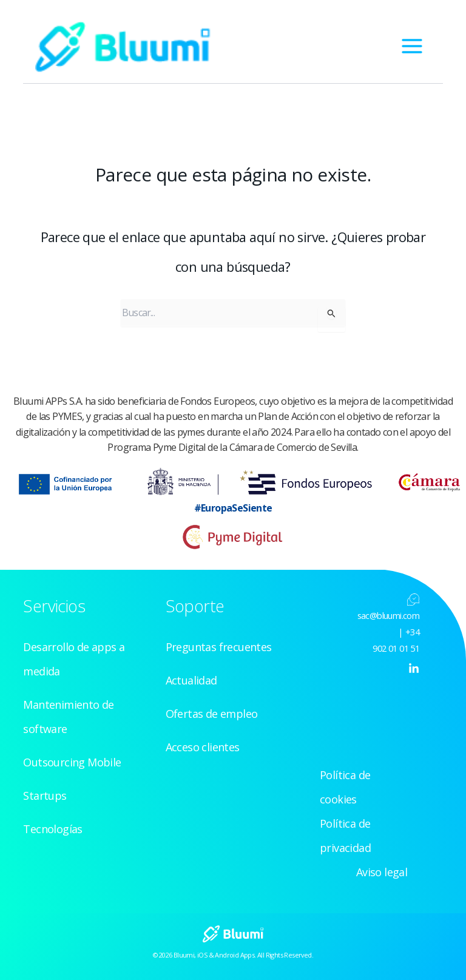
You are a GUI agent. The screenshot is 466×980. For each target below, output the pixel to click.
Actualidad (191, 680)
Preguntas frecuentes (219, 647)
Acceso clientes (203, 747)
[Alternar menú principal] (412, 46)
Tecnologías (52, 829)
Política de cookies (345, 787)
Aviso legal (382, 872)
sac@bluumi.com (389, 615)
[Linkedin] (414, 669)
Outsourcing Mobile (72, 762)
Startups (45, 796)
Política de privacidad (345, 836)
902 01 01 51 (396, 648)
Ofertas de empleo (212, 714)
